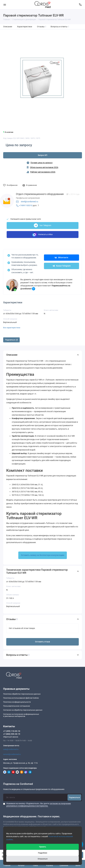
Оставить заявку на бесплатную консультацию (43, 555)
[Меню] (5, 5)
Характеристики (25, 27)
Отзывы (42, 27)
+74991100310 (26, 206)
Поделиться (11, 340)
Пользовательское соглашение (17, 706)
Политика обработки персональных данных (22, 694)
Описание (8, 27)
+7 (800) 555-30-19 (12, 734)
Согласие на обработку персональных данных (23, 710)
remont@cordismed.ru (12, 754)
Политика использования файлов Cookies (21, 698)
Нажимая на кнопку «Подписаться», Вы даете (39, 805)
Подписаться (74, 797)
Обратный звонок (11, 737)
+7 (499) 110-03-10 (12, 731)
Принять (43, 847)
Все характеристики (12, 328)
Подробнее (43, 853)
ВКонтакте (61, 258)
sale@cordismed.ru (11, 749)
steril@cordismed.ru (29, 202)
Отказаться (43, 859)
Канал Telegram (61, 266)
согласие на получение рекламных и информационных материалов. (39, 805)
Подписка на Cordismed (18, 784)
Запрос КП (42, 155)
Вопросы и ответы (60, 27)
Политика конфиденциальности (17, 702)
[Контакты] (80, 5)
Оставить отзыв (42, 642)
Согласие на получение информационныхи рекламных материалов (21, 715)
